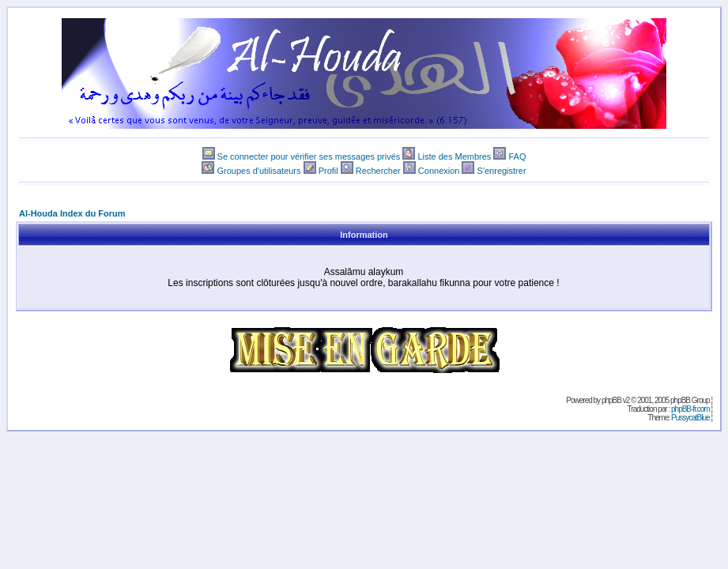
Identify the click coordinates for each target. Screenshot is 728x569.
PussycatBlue (690, 418)
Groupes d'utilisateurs (258, 171)
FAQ (517, 156)
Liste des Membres (454, 156)
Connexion (439, 171)
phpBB (611, 400)
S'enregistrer (502, 171)
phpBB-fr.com (690, 409)
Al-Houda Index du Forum (72, 213)
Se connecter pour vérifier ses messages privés (309, 156)
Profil (328, 171)
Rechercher (378, 171)
